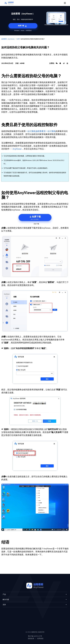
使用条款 (40, 638)
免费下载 (23, 26)
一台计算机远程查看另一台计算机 (40, 131)
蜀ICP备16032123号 (35, 636)
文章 (18, 39)
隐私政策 (31, 638)
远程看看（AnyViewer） (8, 39)
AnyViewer (17, 149)
